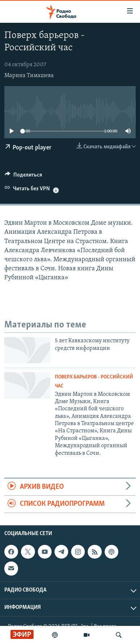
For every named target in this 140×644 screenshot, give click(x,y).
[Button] (23, 177)
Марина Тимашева (29, 76)
